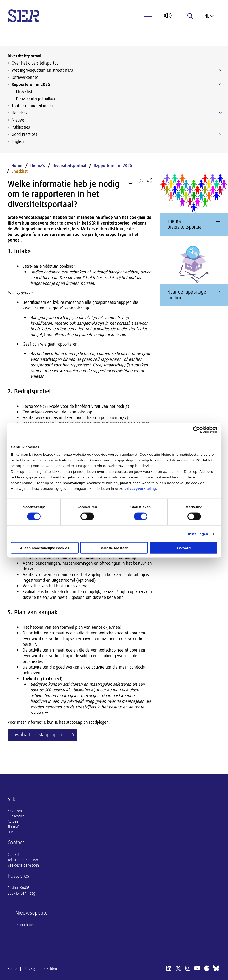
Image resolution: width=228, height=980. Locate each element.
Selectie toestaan (114, 548)
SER (10, 832)
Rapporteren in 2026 (31, 84)
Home (17, 166)
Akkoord (184, 548)
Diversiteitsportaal (24, 56)
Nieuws (18, 120)
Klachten (50, 969)
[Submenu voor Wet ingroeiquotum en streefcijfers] (221, 70)
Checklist (24, 92)
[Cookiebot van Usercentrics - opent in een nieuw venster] (197, 430)
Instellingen (198, 534)
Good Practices (24, 134)
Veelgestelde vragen (23, 865)
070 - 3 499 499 (26, 860)
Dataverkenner (25, 77)
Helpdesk (20, 113)
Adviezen (15, 811)
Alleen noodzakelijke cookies (45, 548)
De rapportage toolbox (35, 99)
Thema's (37, 166)
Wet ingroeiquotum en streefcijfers (42, 70)
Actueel (13, 821)
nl (209, 16)
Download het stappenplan (36, 735)
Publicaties (21, 127)
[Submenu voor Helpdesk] (221, 113)
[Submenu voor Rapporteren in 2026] (221, 84)
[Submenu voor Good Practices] (221, 134)
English (18, 141)
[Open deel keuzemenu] (150, 181)
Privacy (30, 969)
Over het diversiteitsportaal (36, 63)
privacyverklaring (140, 489)
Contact (13, 855)
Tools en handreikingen (32, 106)
